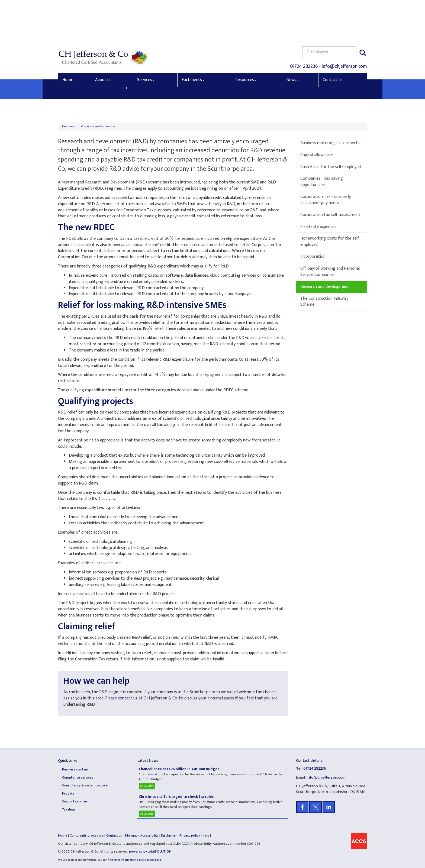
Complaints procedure (87, 835)
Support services (75, 801)
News (293, 40)
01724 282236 (304, 26)
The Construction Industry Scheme (324, 302)
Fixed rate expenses (318, 227)
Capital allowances (317, 155)
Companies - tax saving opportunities (322, 182)
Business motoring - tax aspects (330, 143)
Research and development (325, 287)
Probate (68, 793)
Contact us (333, 40)
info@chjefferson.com (344, 26)
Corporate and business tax (98, 127)
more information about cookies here (137, 860)
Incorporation (313, 256)
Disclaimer (169, 835)
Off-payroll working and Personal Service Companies (330, 272)
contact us (128, 698)
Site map (131, 835)
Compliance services (78, 777)
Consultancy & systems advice (85, 785)
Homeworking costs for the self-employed (331, 241)
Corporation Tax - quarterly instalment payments (326, 200)
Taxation (69, 809)
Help (206, 835)
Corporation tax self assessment (330, 215)
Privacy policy (190, 835)
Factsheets (193, 40)
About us (103, 40)
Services (146, 40)
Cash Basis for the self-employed (331, 167)
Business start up (75, 769)
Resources (246, 40)
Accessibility (149, 835)
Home (68, 40)
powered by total (150, 851)
